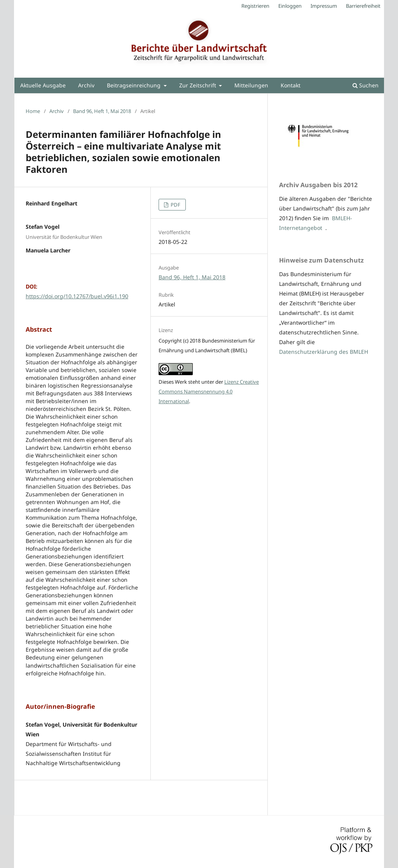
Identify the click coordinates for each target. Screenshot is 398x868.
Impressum (324, 6)
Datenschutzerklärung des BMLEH (324, 352)
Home (33, 111)
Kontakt (291, 85)
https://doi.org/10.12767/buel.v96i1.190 (77, 296)
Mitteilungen (251, 85)
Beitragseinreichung (134, 85)
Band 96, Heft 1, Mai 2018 (102, 111)
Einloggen (290, 6)
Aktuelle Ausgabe (43, 85)
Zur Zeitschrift (198, 85)
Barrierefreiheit (363, 6)
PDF (175, 205)
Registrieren (255, 6)
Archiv (86, 85)
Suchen (366, 85)
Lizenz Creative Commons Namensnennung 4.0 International (209, 391)
